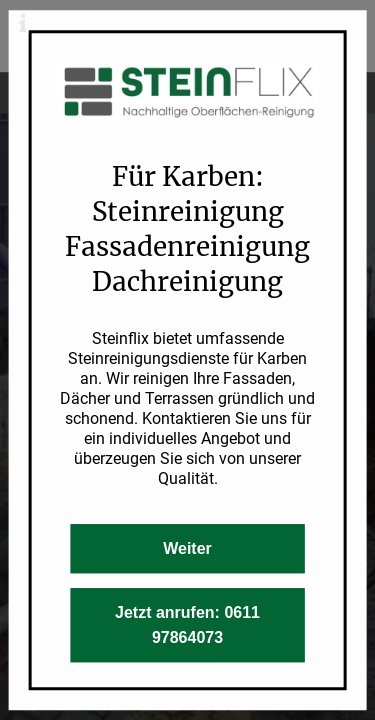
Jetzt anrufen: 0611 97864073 (187, 625)
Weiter (187, 548)
